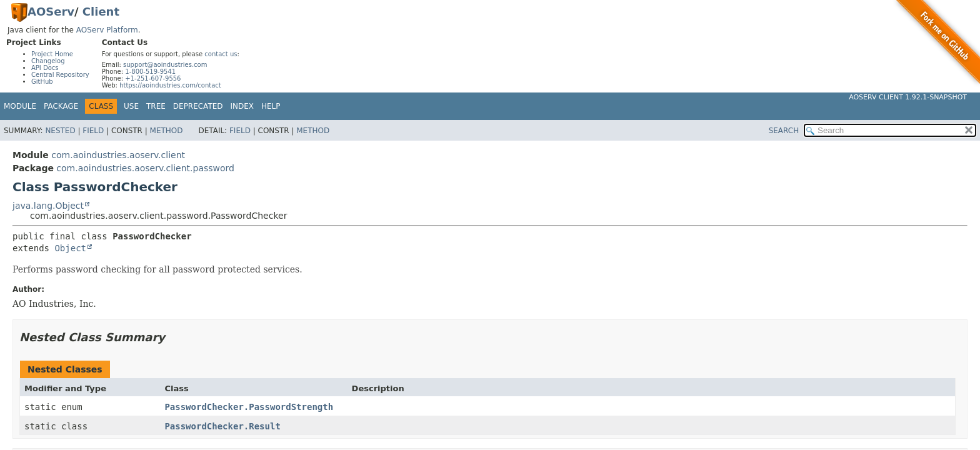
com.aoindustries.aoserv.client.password (145, 168)
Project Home (52, 54)
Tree (156, 106)
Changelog (48, 61)
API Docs (45, 68)
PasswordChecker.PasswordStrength (249, 407)
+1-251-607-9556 (153, 78)
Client (101, 12)
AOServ (51, 12)
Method (167, 131)
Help (271, 106)
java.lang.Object (48, 206)
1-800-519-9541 (150, 72)
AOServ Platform (107, 30)
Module (20, 106)
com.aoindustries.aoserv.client (118, 155)
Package (61, 106)
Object (70, 248)
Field (93, 131)
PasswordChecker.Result (222, 426)
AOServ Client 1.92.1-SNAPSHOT (908, 97)
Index (242, 106)
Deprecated (198, 106)
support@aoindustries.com (165, 65)
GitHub (42, 82)
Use (131, 106)
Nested (60, 131)
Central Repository (60, 75)
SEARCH (784, 131)
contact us (221, 54)
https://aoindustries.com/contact (170, 85)
